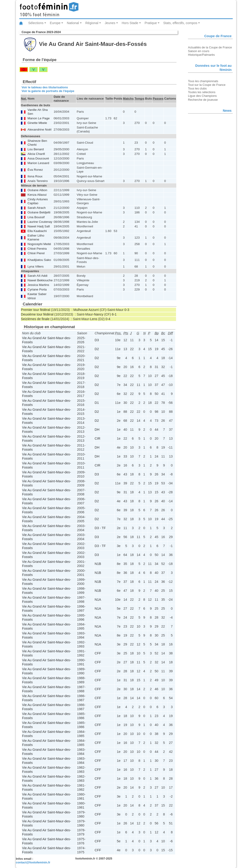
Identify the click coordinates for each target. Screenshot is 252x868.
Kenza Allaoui (37, 195)
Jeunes (110, 23)
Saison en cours (199, 51)
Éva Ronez (35, 170)
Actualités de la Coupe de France (210, 47)
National (73, 23)
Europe (55, 23)
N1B (98, 564)
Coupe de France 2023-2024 (41, 32)
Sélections (36, 23)
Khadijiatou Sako (39, 260)
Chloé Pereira (37, 249)
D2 (97, 349)
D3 (97, 340)
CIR (97, 438)
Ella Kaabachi (37, 231)
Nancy (99, 314)
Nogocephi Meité (39, 244)
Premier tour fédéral (35, 310)
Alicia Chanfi (36, 154)
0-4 (108, 319)
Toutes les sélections (202, 92)
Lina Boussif (36, 217)
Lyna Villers (36, 267)
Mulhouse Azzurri (86, 310)
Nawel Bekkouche (40, 280)
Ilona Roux (35, 176)
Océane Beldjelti (39, 212)
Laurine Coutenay (40, 222)
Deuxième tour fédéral (37, 314)
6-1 (114, 314)
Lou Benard (36, 149)
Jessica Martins (38, 285)
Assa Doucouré (38, 158)
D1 (97, 403)
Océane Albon (37, 190)
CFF (98, 653)
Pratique (151, 23)
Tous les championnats (203, 81)
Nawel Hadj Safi (39, 226)
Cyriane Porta (37, 289)
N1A (98, 600)
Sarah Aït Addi (38, 276)
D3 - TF (100, 528)
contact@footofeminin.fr (33, 862)
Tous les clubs (197, 88)
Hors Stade (130, 23)
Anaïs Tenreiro (38, 181)
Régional (92, 23)
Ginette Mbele (37, 123)
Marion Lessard (38, 163)
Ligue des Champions (202, 96)
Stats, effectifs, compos (180, 23)
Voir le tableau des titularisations (45, 87)
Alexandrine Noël (39, 130)
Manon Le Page (39, 118)
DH (97, 430)
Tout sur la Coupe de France (207, 85)
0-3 (127, 310)
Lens (94, 319)
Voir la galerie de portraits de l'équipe (48, 91)
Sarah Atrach (37, 208)
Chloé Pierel (36, 253)
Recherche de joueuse (203, 100)
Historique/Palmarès (201, 55)
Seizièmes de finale (35, 319)
